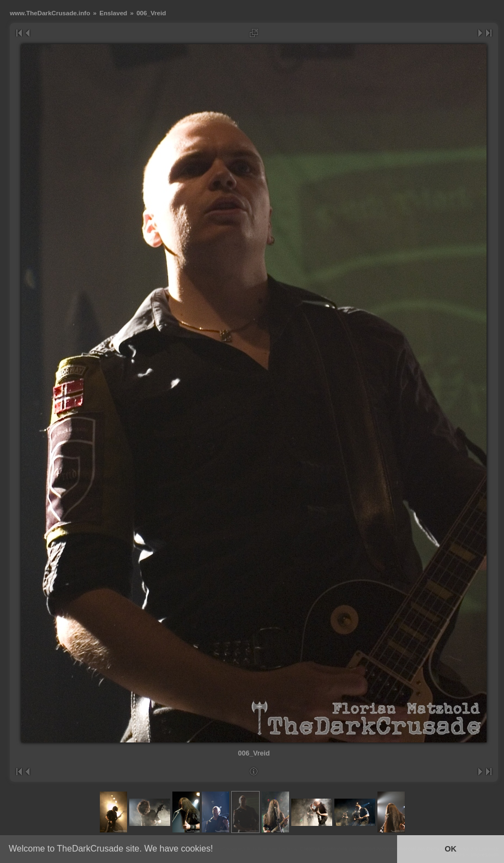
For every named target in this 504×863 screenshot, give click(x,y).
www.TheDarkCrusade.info (50, 13)
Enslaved (113, 13)
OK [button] (451, 849)
